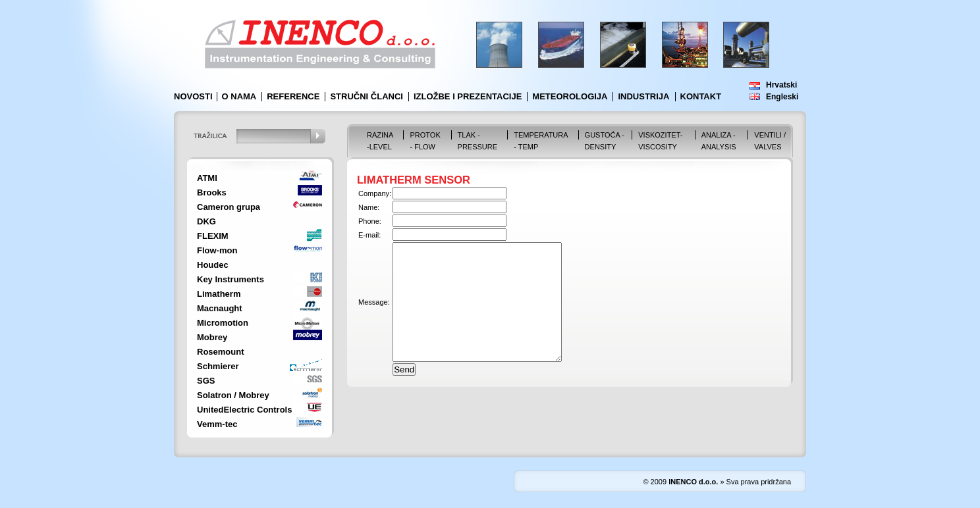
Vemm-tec (217, 424)
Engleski (782, 97)
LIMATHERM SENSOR (414, 180)
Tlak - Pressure (478, 141)
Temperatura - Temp (541, 141)
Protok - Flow (425, 141)
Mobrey (212, 337)
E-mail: (369, 235)
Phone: (370, 221)
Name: (369, 207)
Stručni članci (367, 96)
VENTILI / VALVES (770, 141)
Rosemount (221, 352)
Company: (375, 193)
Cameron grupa (229, 207)
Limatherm (219, 294)
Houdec (213, 265)
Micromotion (223, 323)
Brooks (212, 192)
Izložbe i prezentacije (468, 96)
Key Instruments (231, 279)
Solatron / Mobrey (233, 395)
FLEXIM (213, 236)
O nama (239, 96)
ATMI (207, 178)
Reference (293, 96)
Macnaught (220, 308)
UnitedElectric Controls (244, 410)
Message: (374, 314)
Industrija (643, 96)
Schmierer (218, 366)
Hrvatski (781, 85)
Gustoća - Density (605, 141)
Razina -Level (380, 141)
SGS (206, 381)
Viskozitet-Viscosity (660, 141)
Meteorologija (570, 96)
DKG (206, 221)
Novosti (193, 96)
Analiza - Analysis (719, 141)
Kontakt (701, 96)
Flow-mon (217, 250)
